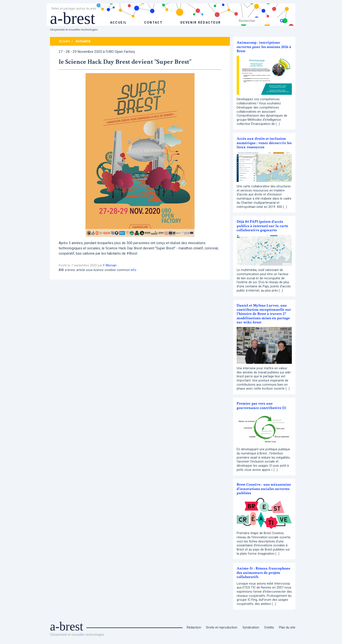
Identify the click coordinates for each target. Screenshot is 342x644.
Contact (153, 23)
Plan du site (287, 628)
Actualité (83, 41)
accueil (118, 23)
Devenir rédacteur (200, 23)
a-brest (74, 18)
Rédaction (194, 628)
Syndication (251, 628)
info (133, 270)
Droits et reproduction (222, 628)
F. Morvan (110, 265)
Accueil (64, 41)
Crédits (269, 628)
